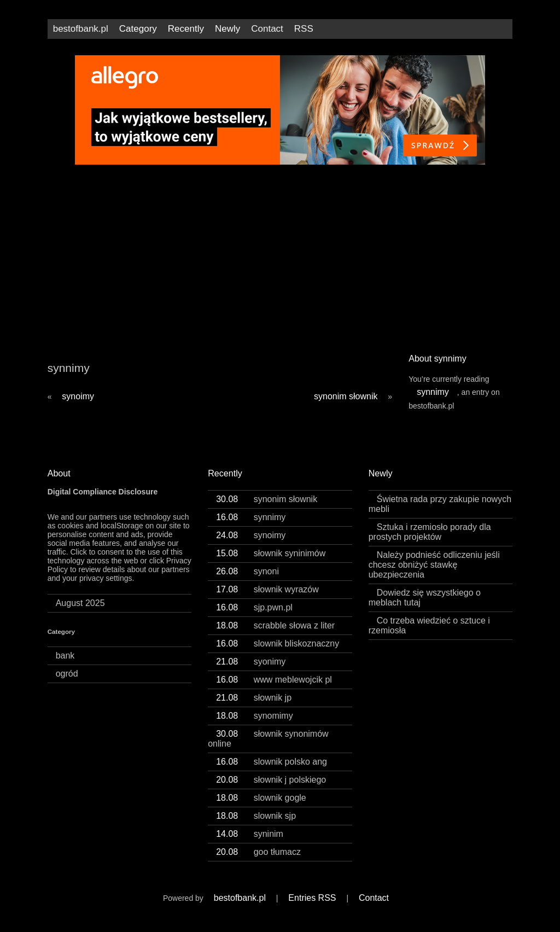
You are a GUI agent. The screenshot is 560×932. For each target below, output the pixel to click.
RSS (304, 29)
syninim (250, 844)
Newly (227, 29)
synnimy (433, 402)
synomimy (255, 726)
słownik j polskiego (271, 790)
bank (65, 665)
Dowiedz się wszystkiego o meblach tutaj (425, 607)
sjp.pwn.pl (254, 617)
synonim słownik (346, 406)
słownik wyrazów (267, 599)
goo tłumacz (258, 862)
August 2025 (80, 613)
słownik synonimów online (268, 748)
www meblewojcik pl (274, 689)
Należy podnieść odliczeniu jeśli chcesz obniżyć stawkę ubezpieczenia (434, 575)
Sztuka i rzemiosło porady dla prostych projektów (430, 542)
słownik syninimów (271, 563)
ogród (67, 683)
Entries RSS (312, 908)
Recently (186, 29)
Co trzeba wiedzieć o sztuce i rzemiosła (429, 635)
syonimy (251, 671)
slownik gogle (261, 808)
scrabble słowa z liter (275, 635)
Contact (267, 29)
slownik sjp (256, 826)
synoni (247, 581)
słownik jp (254, 707)
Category (138, 29)
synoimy (78, 406)
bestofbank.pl (81, 29)
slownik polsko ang (272, 771)
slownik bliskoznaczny (278, 653)
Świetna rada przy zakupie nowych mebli (440, 514)
